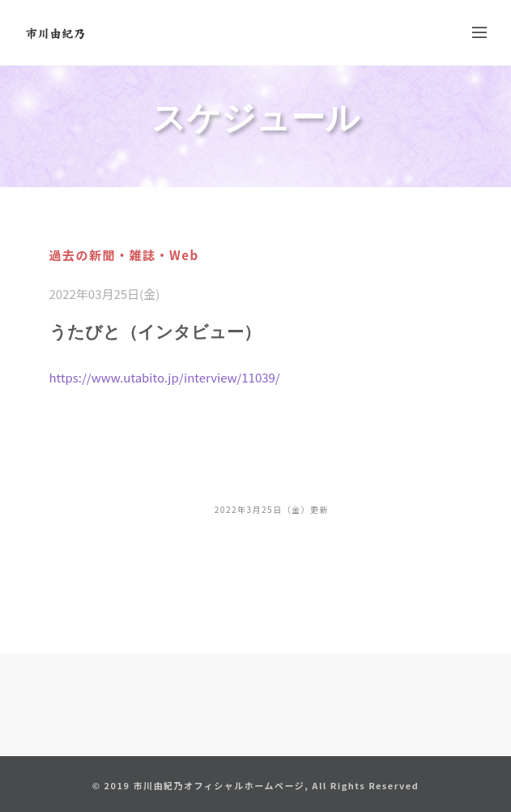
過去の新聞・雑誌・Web (124, 255)
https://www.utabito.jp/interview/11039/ (165, 377)
